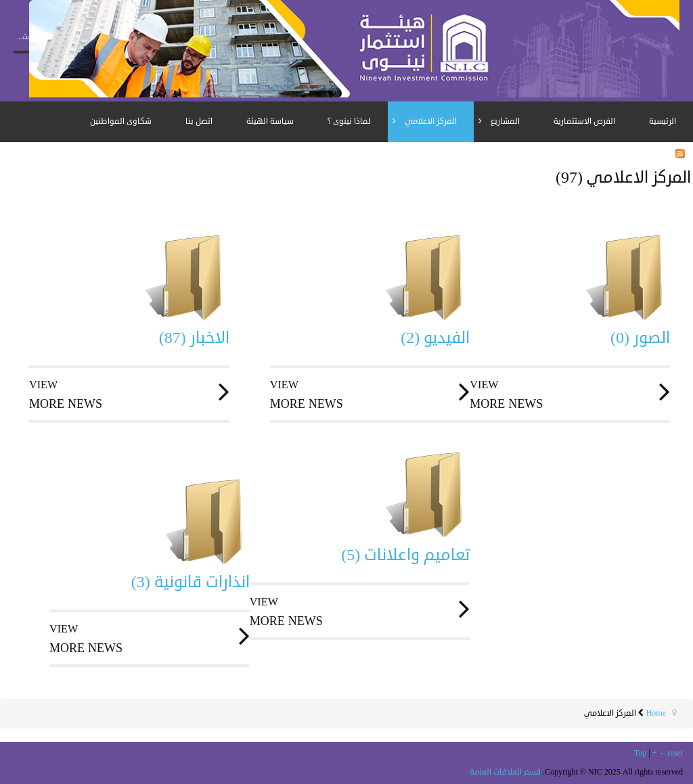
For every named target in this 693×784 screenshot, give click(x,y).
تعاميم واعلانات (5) (405, 555)
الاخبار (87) (194, 338)
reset (675, 753)
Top (641, 753)
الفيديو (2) (435, 338)
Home (656, 713)
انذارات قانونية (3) (191, 582)
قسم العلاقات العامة (505, 772)
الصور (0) (640, 338)
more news (129, 394)
